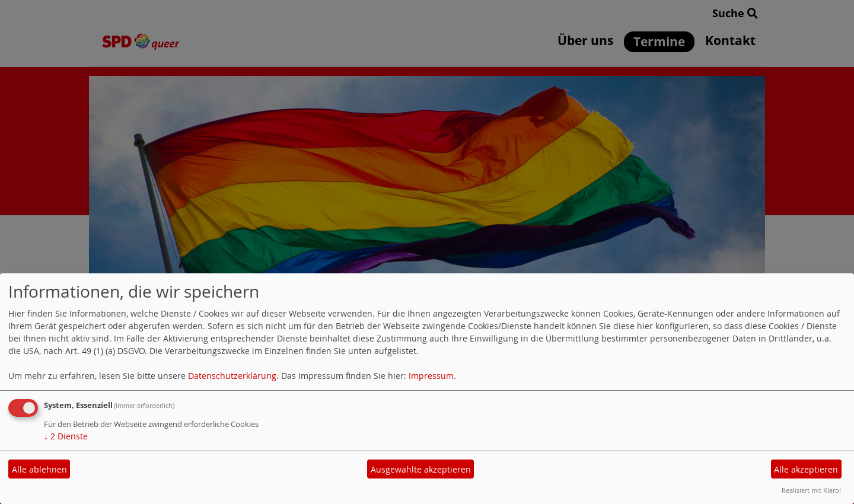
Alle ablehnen (39, 469)
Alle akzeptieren (806, 469)
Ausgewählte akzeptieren (421, 469)
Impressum (431, 376)
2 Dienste (66, 436)
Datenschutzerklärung (232, 376)
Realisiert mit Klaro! (811, 490)
